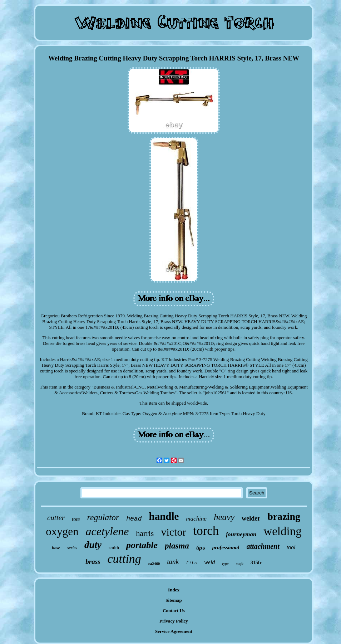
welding (282, 531)
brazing (284, 516)
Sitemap (174, 600)
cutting (124, 559)
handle (164, 516)
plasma (177, 546)
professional (226, 547)
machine (196, 519)
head (134, 519)
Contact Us (174, 611)
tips (201, 548)
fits (191, 563)
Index (174, 590)
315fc (256, 563)
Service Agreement (174, 631)
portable (142, 545)
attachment (263, 546)
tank (173, 562)
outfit (240, 564)
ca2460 (154, 563)
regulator (103, 517)
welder (251, 518)
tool (291, 547)
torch (206, 531)
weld (209, 562)
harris (145, 533)
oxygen (62, 531)
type (225, 563)
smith (114, 548)
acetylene (107, 531)
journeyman (241, 534)
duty (93, 545)
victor (173, 532)
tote (76, 519)
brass (93, 562)
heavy (224, 517)
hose (56, 548)
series (72, 548)
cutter (56, 518)
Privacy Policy (174, 621)
